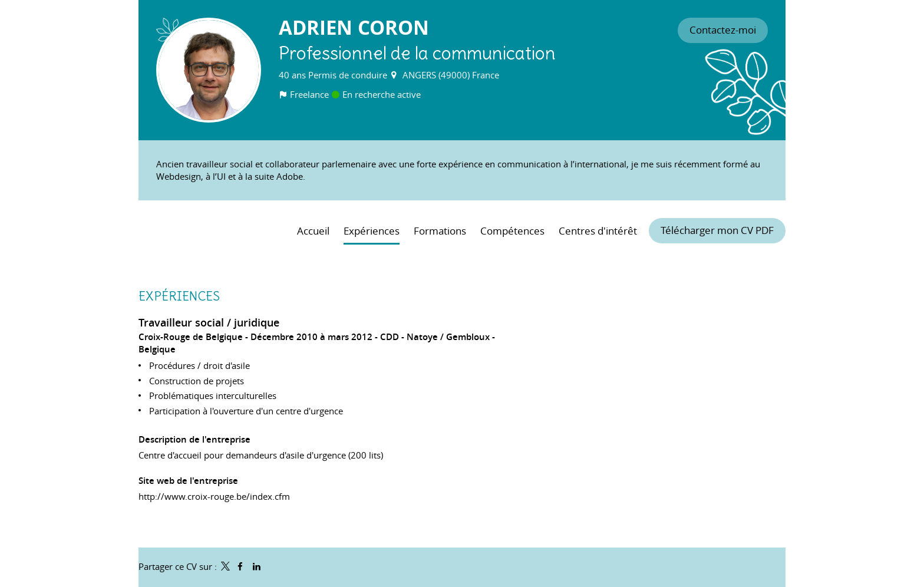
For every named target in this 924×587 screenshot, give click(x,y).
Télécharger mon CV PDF (717, 230)
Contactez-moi (723, 30)
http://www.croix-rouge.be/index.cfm (214, 496)
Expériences (179, 296)
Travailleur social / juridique (209, 322)
